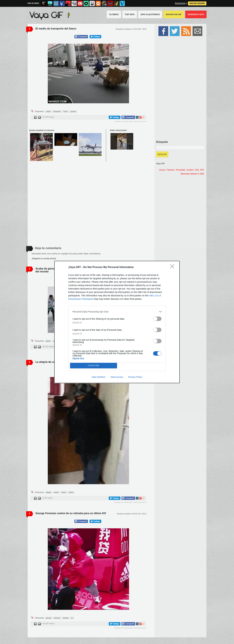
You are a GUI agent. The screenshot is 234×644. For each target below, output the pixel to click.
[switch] (157, 319)
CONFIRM (94, 366)
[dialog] (117, 322)
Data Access (117, 377)
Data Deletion (99, 377)
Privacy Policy (135, 377)
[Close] (173, 267)
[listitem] (117, 312)
